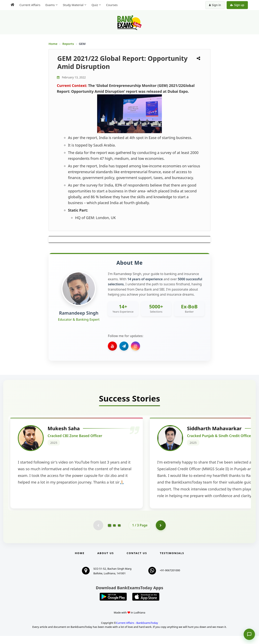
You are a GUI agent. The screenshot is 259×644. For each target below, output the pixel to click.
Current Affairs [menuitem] (30, 5)
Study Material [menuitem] (73, 5)
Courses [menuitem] (112, 5)
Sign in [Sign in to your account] (215, 5)
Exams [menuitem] (50, 5)
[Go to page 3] (119, 533)
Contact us (137, 561)
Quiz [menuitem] (95, 5)
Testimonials (172, 561)
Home (53, 44)
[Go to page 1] (110, 533)
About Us (106, 561)
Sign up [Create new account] (237, 5)
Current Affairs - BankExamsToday (137, 631)
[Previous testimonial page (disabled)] (98, 533)
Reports (68, 44)
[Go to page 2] (114, 533)
